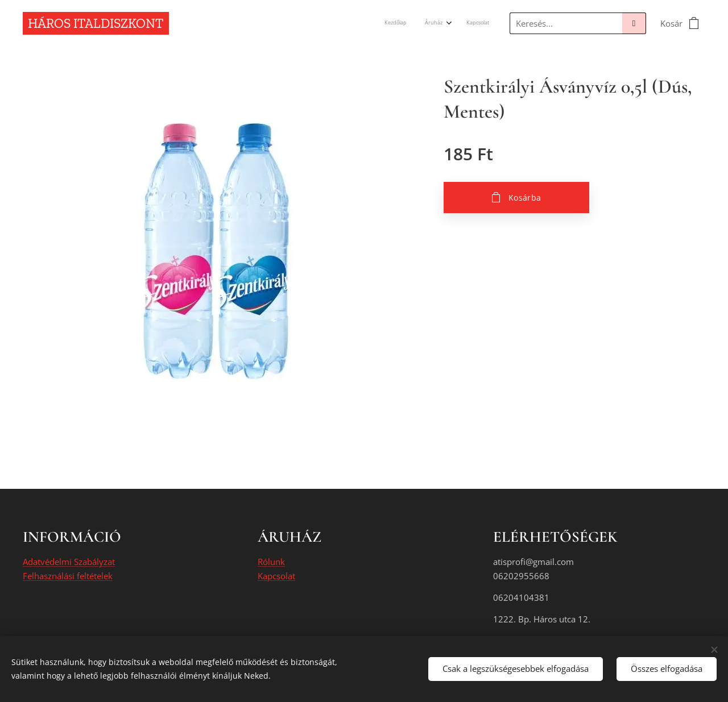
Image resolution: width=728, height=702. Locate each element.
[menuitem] (450, 23)
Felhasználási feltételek (68, 576)
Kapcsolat (276, 576)
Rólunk (271, 562)
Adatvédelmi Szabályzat (69, 562)
